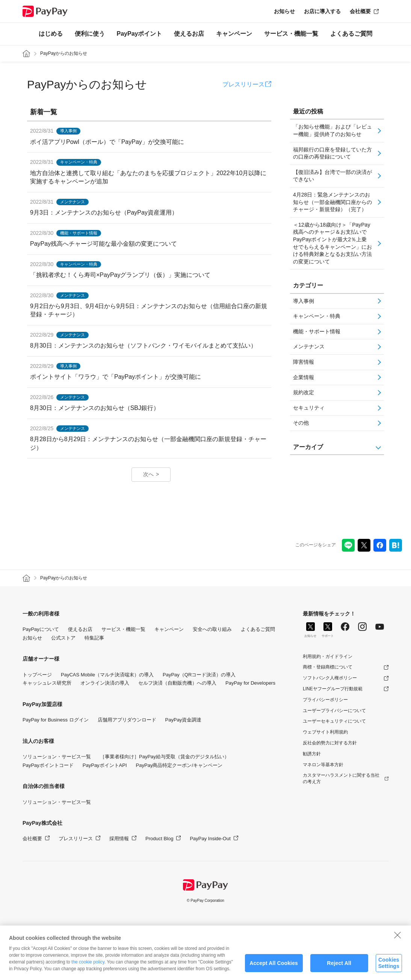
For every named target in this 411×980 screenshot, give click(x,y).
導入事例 (304, 301)
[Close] (397, 943)
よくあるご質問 (351, 34)
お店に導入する (322, 11)
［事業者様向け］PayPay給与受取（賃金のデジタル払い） (165, 757)
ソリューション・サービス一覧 (57, 757)
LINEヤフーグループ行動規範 (333, 689)
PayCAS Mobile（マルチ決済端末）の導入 (107, 675)
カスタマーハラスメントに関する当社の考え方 (341, 778)
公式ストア (63, 638)
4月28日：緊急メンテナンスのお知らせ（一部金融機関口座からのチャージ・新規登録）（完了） (332, 202)
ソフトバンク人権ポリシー (330, 678)
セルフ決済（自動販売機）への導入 (177, 683)
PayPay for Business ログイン (56, 720)
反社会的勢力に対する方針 (330, 743)
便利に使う (90, 34)
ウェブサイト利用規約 (325, 732)
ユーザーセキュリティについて (334, 721)
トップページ (37, 675)
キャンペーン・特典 (317, 316)
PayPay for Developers (250, 683)
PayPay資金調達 (184, 720)
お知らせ (284, 11)
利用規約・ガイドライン (328, 656)
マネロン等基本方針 (323, 765)
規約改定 (304, 392)
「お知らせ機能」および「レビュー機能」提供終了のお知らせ (332, 130)
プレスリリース (243, 84)
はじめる (51, 34)
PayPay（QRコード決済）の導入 (199, 675)
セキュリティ (309, 408)
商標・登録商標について (328, 667)
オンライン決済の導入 (105, 683)
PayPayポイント (140, 34)
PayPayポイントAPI (105, 765)
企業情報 (304, 377)
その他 (301, 423)
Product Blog (159, 839)
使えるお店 (189, 34)
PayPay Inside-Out (210, 839)
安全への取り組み (212, 629)
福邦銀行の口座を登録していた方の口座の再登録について (332, 153)
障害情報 (304, 362)
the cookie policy (88, 970)
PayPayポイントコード (48, 765)
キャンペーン (234, 34)
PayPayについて (41, 629)
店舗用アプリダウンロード (127, 720)
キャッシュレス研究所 (47, 683)
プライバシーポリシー (325, 700)
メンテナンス (309, 346)
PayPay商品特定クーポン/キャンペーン (179, 765)
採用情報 (119, 839)
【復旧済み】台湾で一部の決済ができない (332, 176)
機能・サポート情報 (317, 331)
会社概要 (360, 11)
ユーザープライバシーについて (334, 711)
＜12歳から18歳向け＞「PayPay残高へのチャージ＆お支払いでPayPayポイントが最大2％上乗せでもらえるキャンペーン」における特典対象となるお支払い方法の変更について (332, 243)
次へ (148, 474)
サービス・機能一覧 (291, 34)
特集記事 (94, 638)
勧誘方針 (312, 754)
